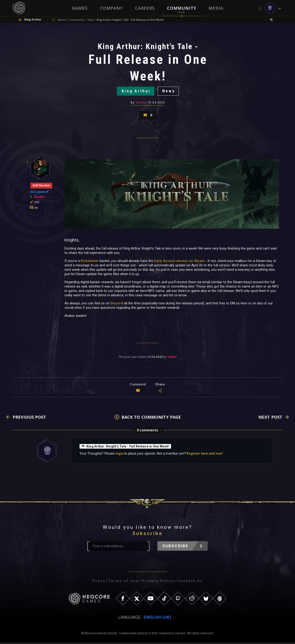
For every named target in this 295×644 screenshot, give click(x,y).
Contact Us (190, 582)
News (169, 92)
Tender (141, 103)
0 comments (147, 432)
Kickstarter (90, 262)
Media (216, 8)
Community (182, 8)
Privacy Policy (158, 582)
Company (111, 8)
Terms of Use (124, 582)
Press (99, 582)
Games (80, 8)
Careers (145, 8)
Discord (117, 305)
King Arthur (136, 92)
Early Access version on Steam (179, 262)
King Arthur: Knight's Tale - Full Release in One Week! (125, 448)
